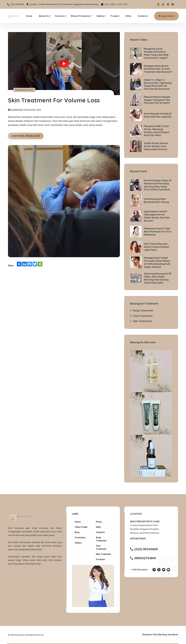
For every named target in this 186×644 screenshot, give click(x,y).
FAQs (128, 16)
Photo (99, 522)
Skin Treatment (103, 554)
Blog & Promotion (80, 16)
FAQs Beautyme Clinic (24, 90)
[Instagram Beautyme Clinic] (163, 4)
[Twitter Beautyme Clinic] (168, 4)
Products (100, 559)
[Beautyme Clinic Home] (13, 16)
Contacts (143, 16)
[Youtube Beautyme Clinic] (173, 4)
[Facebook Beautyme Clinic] (158, 4)
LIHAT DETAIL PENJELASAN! (26, 136)
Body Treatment (101, 539)
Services (60, 16)
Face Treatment (101, 547)
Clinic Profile (81, 527)
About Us (44, 16)
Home (29, 16)
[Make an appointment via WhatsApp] (166, 16)
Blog (77, 532)
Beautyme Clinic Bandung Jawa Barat (160, 635)
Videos (78, 543)
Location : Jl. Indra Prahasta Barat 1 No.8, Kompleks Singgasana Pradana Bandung (64, 4)
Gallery (100, 16)
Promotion (80, 538)
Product (115, 16)
